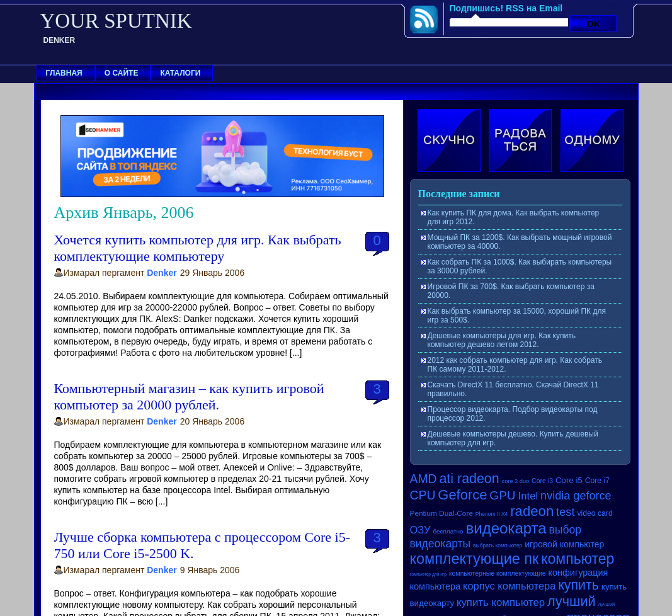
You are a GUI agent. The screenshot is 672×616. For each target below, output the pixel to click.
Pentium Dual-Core (441, 513)
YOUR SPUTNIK (116, 21)
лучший (572, 601)
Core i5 (569, 480)
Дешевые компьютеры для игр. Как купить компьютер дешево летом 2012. (502, 340)
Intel (528, 496)
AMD (424, 479)
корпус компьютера (509, 586)
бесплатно (448, 531)
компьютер (578, 559)
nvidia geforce (576, 496)
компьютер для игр (428, 574)
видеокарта (506, 528)
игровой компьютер (564, 544)
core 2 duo (516, 481)
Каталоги (180, 73)
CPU (423, 495)
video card (595, 513)
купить (578, 585)
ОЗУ (420, 530)
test (565, 512)
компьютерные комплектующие (498, 573)
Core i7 (597, 481)
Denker (162, 273)
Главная (64, 73)
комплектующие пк (475, 559)
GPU (502, 495)
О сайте (122, 73)
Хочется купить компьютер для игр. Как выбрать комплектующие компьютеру (198, 248)
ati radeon (469, 479)
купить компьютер (501, 602)
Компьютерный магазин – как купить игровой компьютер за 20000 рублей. (189, 396)
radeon (532, 511)
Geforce (462, 495)
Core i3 (542, 481)
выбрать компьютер (498, 545)
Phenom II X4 (492, 514)
